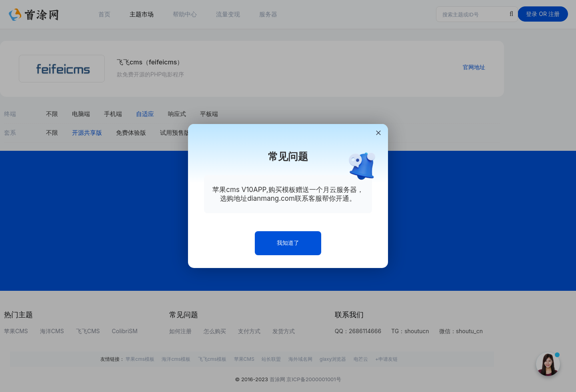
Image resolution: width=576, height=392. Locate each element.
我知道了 (288, 243)
